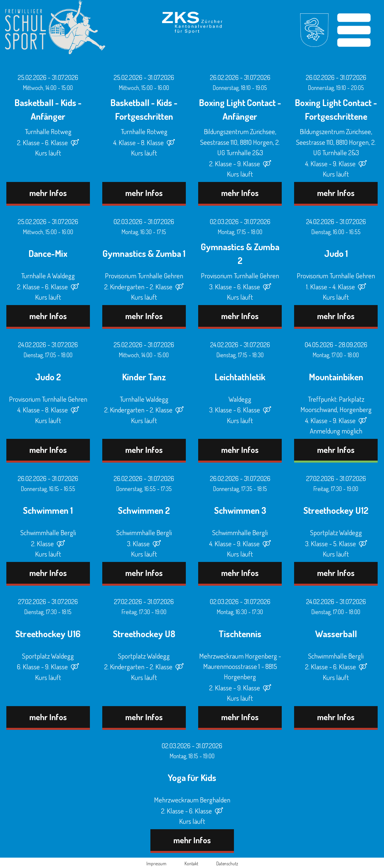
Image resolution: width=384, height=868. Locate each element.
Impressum (156, 863)
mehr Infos (48, 193)
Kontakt (191, 863)
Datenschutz (227, 863)
